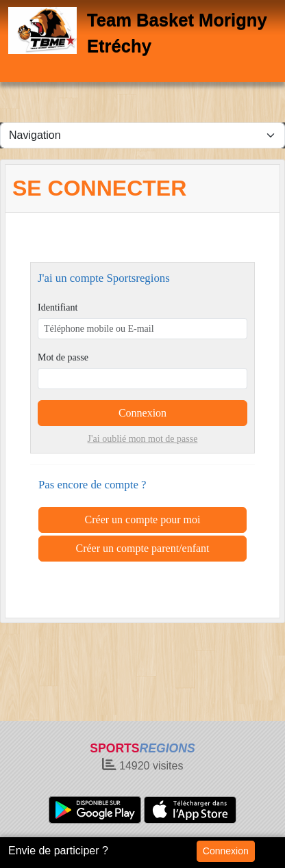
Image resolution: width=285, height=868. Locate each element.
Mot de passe (63, 357)
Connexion (226, 851)
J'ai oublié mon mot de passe (143, 439)
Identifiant (58, 307)
